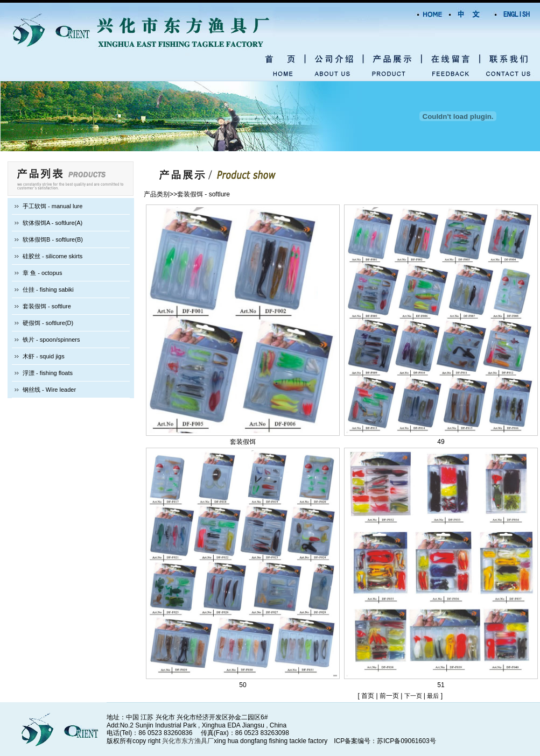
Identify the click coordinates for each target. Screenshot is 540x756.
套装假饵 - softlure (47, 306)
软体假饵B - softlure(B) (53, 239)
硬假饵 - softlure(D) (48, 323)
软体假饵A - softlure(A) (52, 223)
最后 (433, 696)
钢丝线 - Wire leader (49, 390)
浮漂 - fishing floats (48, 373)
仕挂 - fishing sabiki (48, 289)
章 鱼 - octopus (42, 273)
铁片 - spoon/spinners (51, 340)
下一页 (414, 696)
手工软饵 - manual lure (52, 206)
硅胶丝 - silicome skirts (52, 256)
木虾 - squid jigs (44, 356)
